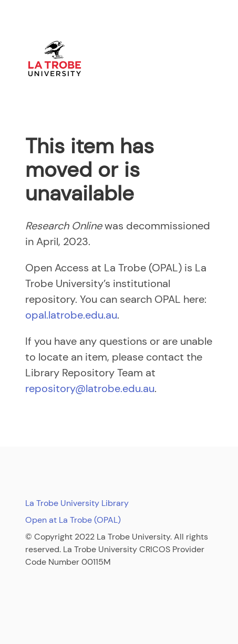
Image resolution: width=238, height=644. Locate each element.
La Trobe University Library (77, 503)
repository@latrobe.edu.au (90, 388)
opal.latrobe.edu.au (71, 315)
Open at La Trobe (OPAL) (73, 520)
